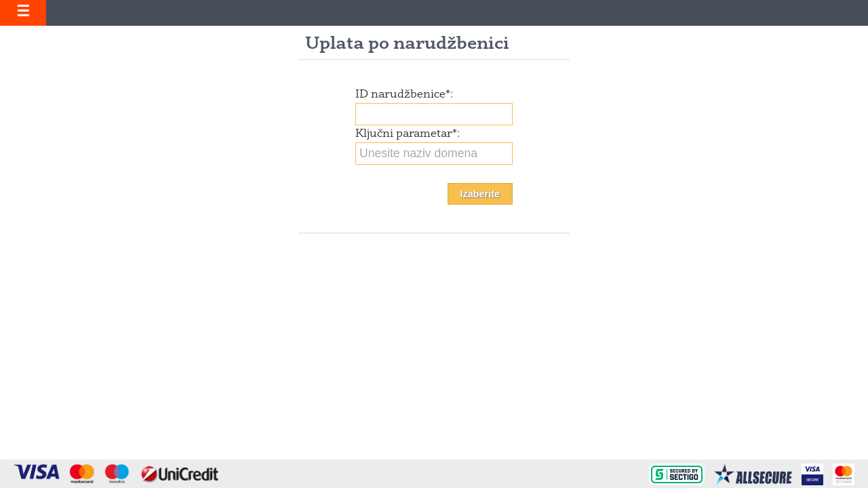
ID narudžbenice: (404, 95)
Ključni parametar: (408, 134)
